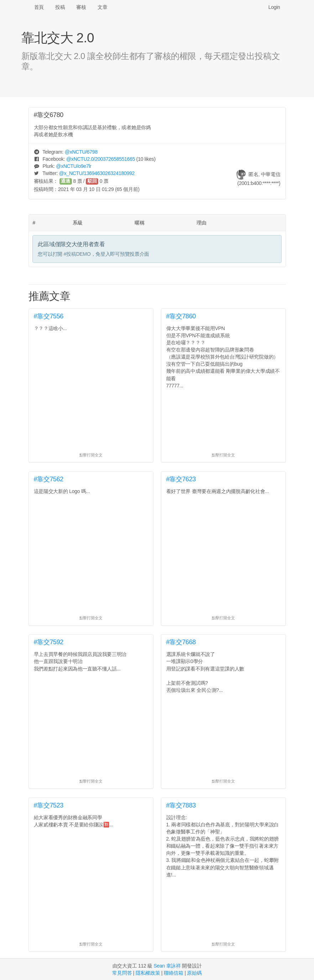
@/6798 (81, 152)
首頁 (39, 7)
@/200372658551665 (101, 159)
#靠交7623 (181, 479)
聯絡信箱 (174, 973)
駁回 (92, 181)
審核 (81, 7)
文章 (102, 7)
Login (274, 7)
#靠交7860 (181, 316)
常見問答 (122, 973)
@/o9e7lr (74, 166)
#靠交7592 (49, 642)
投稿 (60, 7)
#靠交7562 (49, 479)
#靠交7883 (181, 805)
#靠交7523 (49, 805)
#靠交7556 (49, 316)
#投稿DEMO (77, 254)
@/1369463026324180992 (97, 173)
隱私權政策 (148, 973)
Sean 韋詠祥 (167, 966)
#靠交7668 (181, 642)
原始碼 (194, 973)
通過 (66, 181)
